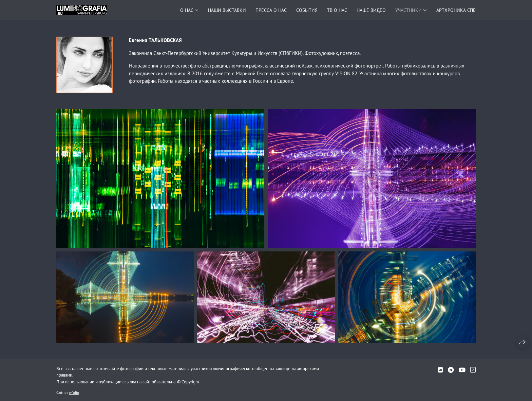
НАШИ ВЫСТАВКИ (227, 10)
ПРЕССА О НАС (271, 10)
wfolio (74, 393)
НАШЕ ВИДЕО (371, 10)
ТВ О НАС (337, 10)
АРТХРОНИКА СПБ (456, 10)
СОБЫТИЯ (307, 10)
